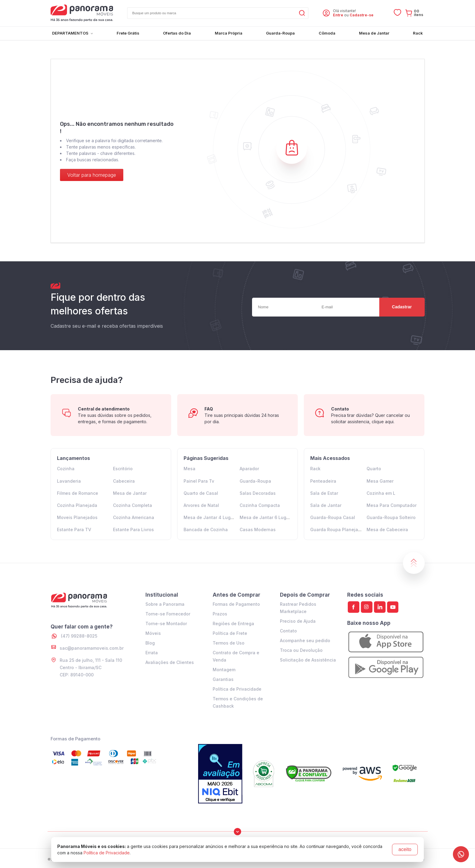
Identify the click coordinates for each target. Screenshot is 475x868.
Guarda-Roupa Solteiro (391, 517)
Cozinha (66, 469)
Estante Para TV (74, 530)
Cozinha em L (381, 493)
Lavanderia (69, 481)
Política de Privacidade (237, 689)
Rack (315, 469)
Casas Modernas (258, 530)
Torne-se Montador (166, 623)
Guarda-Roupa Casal (333, 517)
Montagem (224, 670)
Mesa (189, 469)
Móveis (153, 633)
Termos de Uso (229, 643)
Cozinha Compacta (260, 505)
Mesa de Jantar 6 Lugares (268, 517)
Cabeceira (124, 481)
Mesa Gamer (380, 481)
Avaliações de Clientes (170, 662)
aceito (405, 849)
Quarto (374, 469)
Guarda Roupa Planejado (337, 530)
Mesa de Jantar (130, 493)
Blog (150, 643)
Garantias (223, 679)
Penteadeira (323, 481)
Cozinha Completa (133, 505)
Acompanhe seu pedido (305, 640)
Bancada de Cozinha (206, 530)
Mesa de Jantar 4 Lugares (212, 517)
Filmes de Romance (78, 493)
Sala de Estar (324, 493)
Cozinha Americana (134, 517)
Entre (338, 15)
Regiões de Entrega (233, 623)
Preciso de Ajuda (298, 621)
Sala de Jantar (326, 505)
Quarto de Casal (201, 493)
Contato (288, 631)
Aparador (249, 469)
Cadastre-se (362, 15)
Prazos (220, 614)
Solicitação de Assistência (308, 660)
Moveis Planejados (77, 517)
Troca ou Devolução (301, 650)
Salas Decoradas (258, 493)
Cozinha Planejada (77, 505)
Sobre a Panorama (165, 604)
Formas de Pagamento (236, 604)
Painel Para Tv (199, 481)
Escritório (123, 469)
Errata (152, 653)
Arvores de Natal (201, 505)
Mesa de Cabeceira (387, 530)
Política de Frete (230, 633)
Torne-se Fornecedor (168, 614)
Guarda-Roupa (255, 481)
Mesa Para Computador (392, 505)
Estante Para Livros (133, 530)
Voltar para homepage (92, 175)
